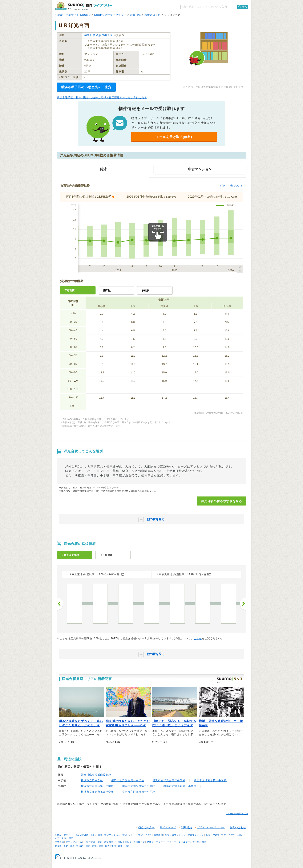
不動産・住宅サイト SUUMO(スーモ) (74, 835)
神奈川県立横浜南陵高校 (96, 775)
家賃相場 (158, 835)
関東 (72, 846)
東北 (66, 846)
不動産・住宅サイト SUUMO (73, 15)
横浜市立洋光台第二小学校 (139, 786)
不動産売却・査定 (93, 842)
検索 (245, 7)
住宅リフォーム (74, 842)
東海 (94, 846)
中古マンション (196, 835)
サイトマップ (168, 827)
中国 (114, 846)
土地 (239, 835)
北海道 (58, 846)
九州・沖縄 (124, 846)
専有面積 (69, 290)
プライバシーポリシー (211, 827)
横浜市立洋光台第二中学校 (169, 780)
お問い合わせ (238, 827)
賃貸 (100, 835)
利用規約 (187, 827)
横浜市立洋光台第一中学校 (128, 780)
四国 (108, 846)
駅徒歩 (145, 290)
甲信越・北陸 (83, 846)
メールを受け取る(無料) (174, 137)
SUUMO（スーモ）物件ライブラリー (83, 6)
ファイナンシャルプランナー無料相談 (187, 842)
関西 (101, 846)
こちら (198, 638)
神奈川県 (136, 15)
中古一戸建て (228, 835)
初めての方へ (146, 827)
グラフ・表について (231, 186)
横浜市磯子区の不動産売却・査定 (86, 87)
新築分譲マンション (175, 835)
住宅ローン (139, 842)
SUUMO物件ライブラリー (110, 15)
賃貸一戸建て (145, 835)
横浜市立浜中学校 (92, 780)
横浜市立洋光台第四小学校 (97, 792)
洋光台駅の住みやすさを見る (221, 501)
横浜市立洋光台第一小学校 (139, 792)
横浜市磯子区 (153, 15)
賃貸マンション (112, 835)
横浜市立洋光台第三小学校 (180, 786)
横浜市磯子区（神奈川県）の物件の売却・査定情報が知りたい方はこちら (102, 97)
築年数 (107, 290)
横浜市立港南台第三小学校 (97, 786)
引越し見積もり (123, 842)
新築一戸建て (213, 835)
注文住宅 (59, 842)
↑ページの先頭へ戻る (237, 814)
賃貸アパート (129, 835)
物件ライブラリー (156, 842)
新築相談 (109, 842)
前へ (60, 604)
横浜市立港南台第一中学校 (210, 780)
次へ (243, 604)
